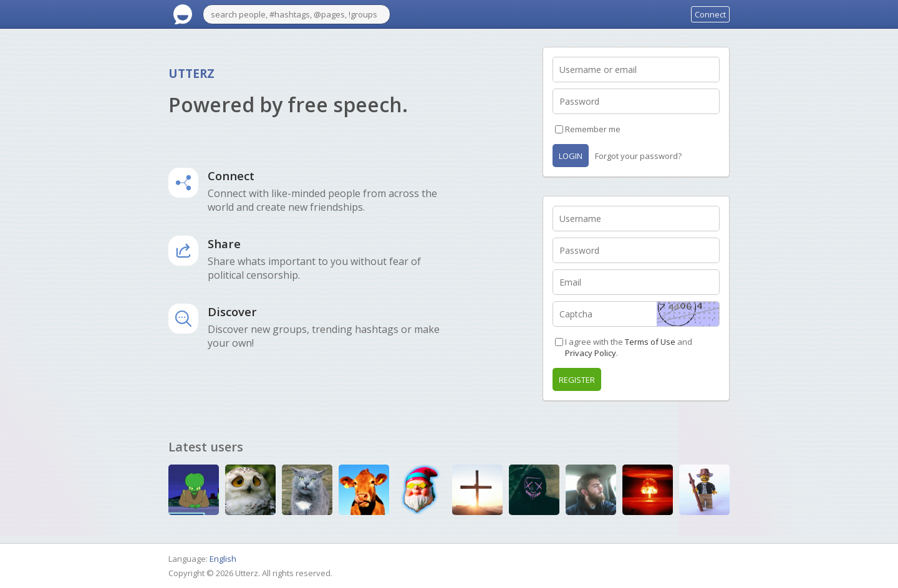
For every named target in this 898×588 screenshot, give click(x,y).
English (223, 559)
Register (577, 380)
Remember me (593, 129)
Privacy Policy (591, 353)
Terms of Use (650, 342)
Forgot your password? (638, 156)
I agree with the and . (629, 347)
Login (571, 156)
